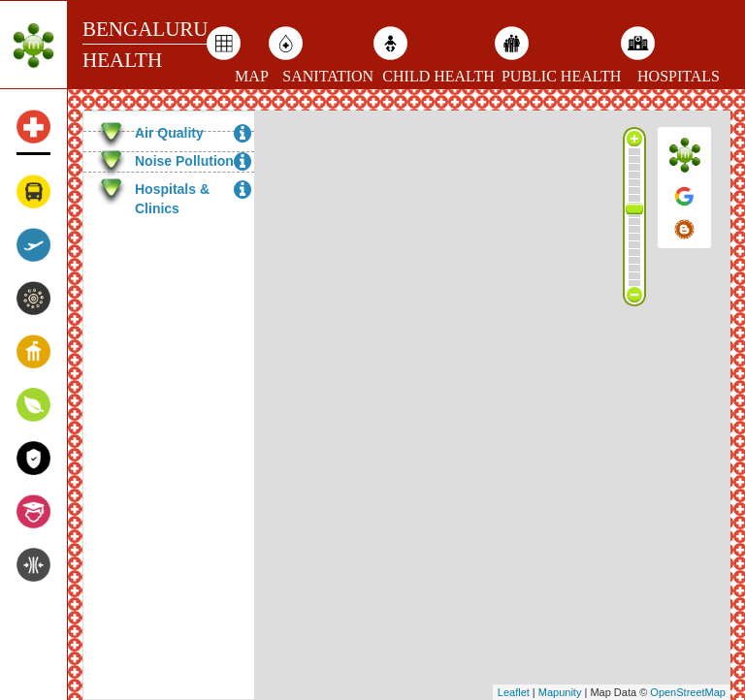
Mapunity (560, 692)
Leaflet (514, 692)
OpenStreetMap (688, 692)
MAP (252, 76)
